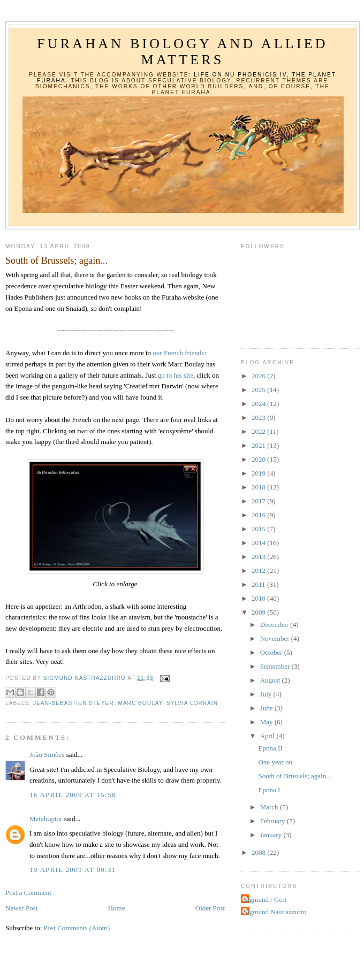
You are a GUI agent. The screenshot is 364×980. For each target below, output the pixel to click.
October (272, 652)
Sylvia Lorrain (192, 703)
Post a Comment (28, 893)
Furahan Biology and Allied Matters (183, 52)
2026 (259, 376)
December (275, 625)
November (276, 638)
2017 (259, 501)
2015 (259, 529)
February (274, 821)
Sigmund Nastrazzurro (275, 912)
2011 (259, 584)
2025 (259, 390)
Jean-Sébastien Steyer (74, 703)
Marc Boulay (140, 703)
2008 (259, 852)
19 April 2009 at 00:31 (73, 870)
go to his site (176, 375)
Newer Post (21, 908)
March (270, 807)
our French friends (177, 353)
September (276, 666)
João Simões (47, 755)
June (267, 708)
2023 (259, 418)
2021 (259, 445)
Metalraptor (46, 819)
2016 (259, 515)
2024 (259, 404)
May (267, 722)
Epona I (269, 790)
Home (117, 908)
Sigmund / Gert (265, 899)
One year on (275, 762)
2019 (259, 473)
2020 (259, 459)
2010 (259, 598)
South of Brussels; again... (295, 776)
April (268, 736)
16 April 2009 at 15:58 (73, 795)
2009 (259, 612)
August (271, 680)
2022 (259, 431)
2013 (259, 557)
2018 (259, 487)
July (267, 694)
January (272, 835)
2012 (259, 571)
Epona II (270, 748)
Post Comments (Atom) (77, 928)
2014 (259, 543)
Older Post (210, 908)
